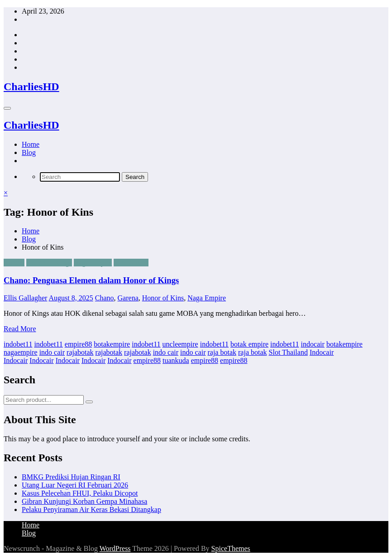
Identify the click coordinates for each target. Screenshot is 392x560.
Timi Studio (131, 263)
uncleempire (180, 344)
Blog (29, 152)
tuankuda (176, 360)
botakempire (112, 344)
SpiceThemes (231, 548)
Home (31, 144)
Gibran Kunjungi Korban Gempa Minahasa (84, 501)
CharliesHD (31, 87)
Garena (14, 263)
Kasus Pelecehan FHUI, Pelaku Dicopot (80, 493)
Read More (20, 329)
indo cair (52, 352)
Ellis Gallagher (25, 298)
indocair (312, 344)
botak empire (249, 344)
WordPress (115, 548)
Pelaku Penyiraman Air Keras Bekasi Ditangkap (91, 509)
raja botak (222, 352)
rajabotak (80, 352)
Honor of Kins (163, 298)
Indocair (322, 352)
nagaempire (21, 352)
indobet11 (18, 344)
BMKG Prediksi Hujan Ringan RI (71, 477)
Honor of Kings (49, 263)
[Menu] (7, 108)
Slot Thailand (288, 352)
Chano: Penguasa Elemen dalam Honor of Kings (91, 280)
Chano (105, 298)
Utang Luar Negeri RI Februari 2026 (75, 485)
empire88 (78, 344)
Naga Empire (93, 263)
